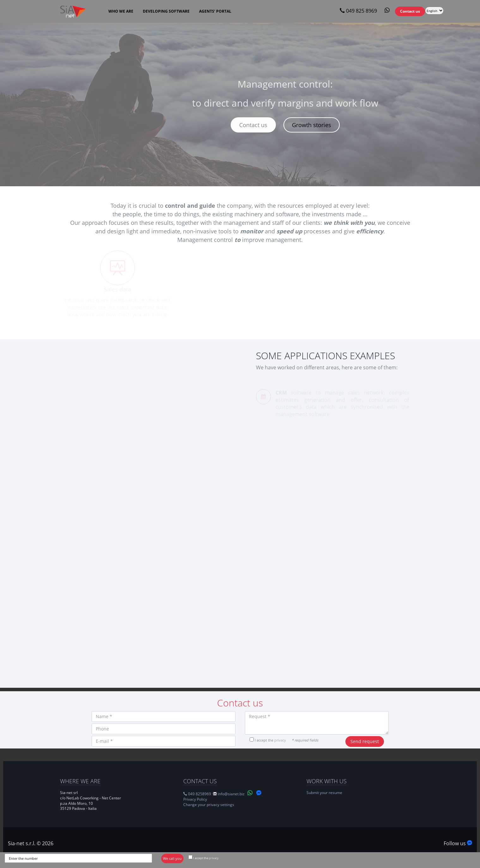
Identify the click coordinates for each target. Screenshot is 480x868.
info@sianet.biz (231, 794)
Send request (365, 741)
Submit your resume (324, 793)
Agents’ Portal (215, 11)
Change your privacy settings (209, 805)
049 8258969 (197, 794)
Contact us (253, 125)
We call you (172, 858)
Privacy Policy (195, 799)
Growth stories (312, 125)
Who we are (121, 11)
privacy (214, 858)
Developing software (166, 11)
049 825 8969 (358, 11)
